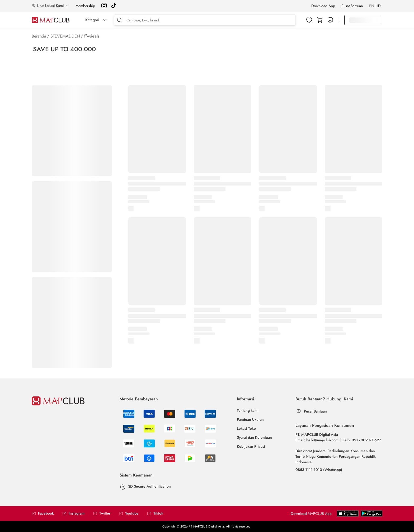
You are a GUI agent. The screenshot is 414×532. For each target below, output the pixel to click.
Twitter (102, 513)
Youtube (129, 513)
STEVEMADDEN (65, 36)
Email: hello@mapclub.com (317, 440)
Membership (85, 6)
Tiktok (155, 513)
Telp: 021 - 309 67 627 (362, 440)
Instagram (73, 513)
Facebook (43, 513)
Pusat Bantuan (352, 6)
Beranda (39, 36)
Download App (323, 6)
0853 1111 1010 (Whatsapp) (319, 470)
